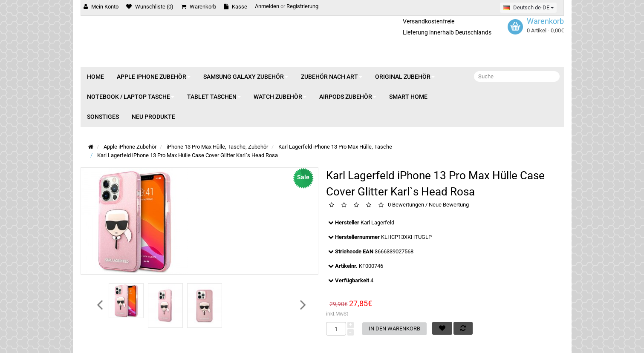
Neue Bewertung (449, 205)
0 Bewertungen (406, 205)
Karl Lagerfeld (377, 222)
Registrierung (302, 6)
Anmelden (267, 6)
